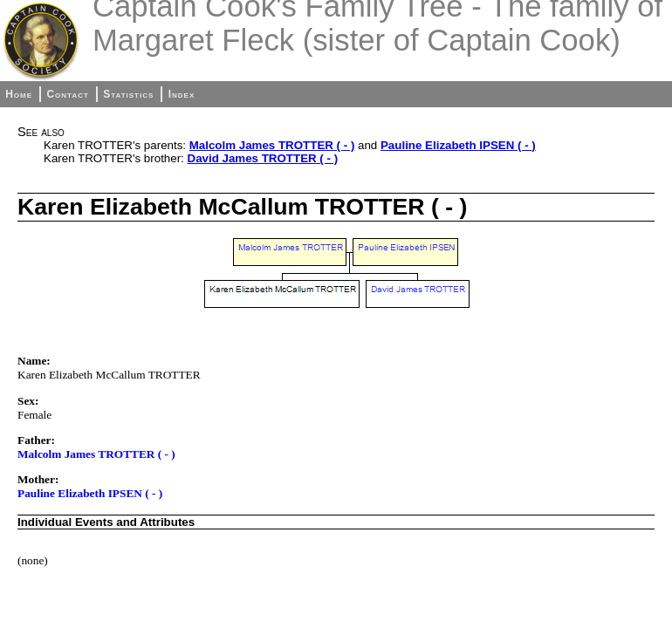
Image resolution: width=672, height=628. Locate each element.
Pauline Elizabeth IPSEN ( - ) (458, 145)
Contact (67, 94)
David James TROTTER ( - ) (263, 158)
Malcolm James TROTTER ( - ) (272, 145)
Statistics (128, 94)
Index (182, 94)
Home (19, 94)
